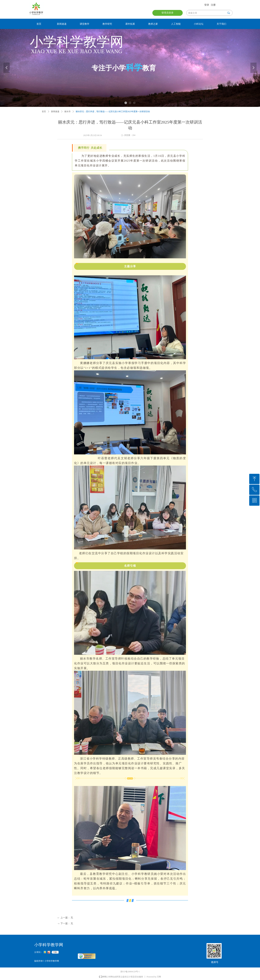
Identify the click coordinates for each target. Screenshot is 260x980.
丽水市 (68, 112)
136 (55, 952)
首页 (44, 112)
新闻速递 (55, 112)
